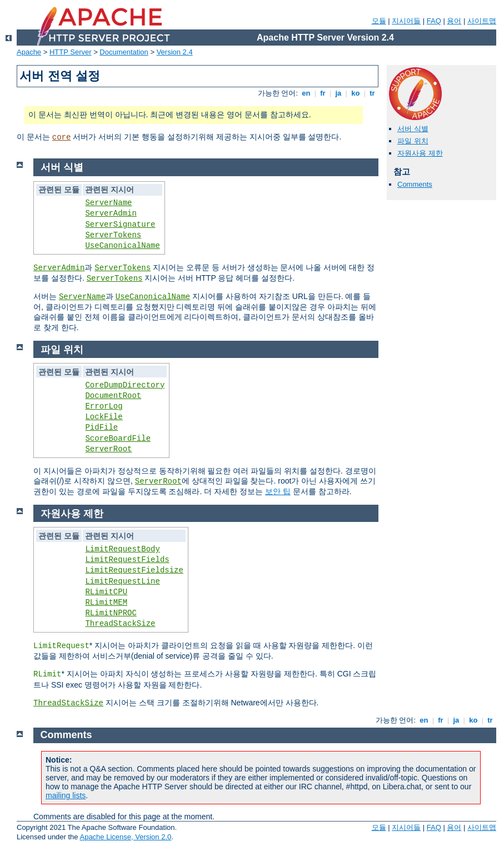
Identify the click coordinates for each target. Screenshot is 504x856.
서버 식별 (413, 129)
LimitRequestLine (122, 581)
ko (356, 93)
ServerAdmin (111, 213)
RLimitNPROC (111, 613)
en (306, 93)
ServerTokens (113, 235)
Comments (415, 184)
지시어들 (406, 21)
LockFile (104, 417)
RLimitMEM (106, 603)
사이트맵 (482, 21)
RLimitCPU (106, 592)
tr (373, 93)
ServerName (108, 203)
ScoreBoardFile (118, 439)
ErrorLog (104, 406)
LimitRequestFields (127, 560)
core (62, 137)
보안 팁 (278, 491)
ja (338, 93)
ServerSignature (120, 225)
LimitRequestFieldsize (134, 570)
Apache (29, 52)
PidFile (101, 427)
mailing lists (66, 795)
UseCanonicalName (122, 246)
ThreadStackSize (120, 624)
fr (323, 93)
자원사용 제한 (420, 153)
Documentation (124, 52)
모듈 (379, 21)
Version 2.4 (175, 52)
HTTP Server (71, 52)
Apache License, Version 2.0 (125, 837)
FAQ (434, 21)
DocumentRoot (113, 396)
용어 (454, 21)
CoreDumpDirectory (125, 385)
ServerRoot (108, 449)
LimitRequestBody (122, 549)
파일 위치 (413, 141)
